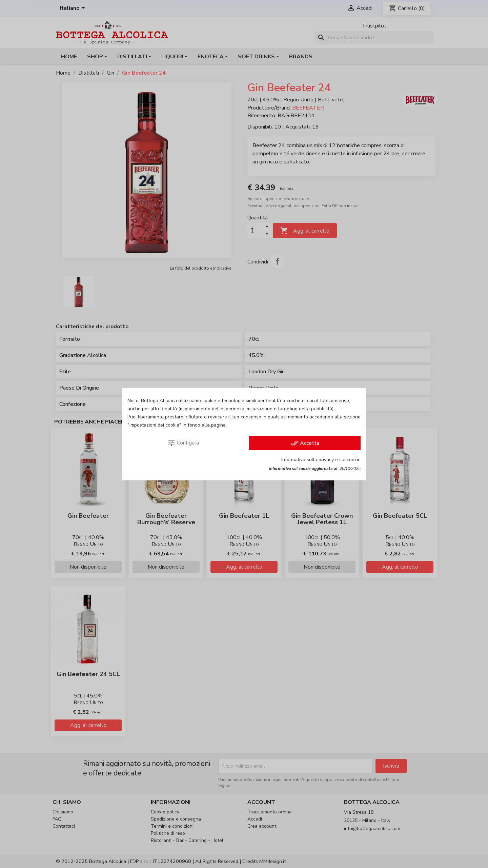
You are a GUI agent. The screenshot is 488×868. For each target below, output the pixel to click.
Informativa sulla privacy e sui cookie (321, 460)
